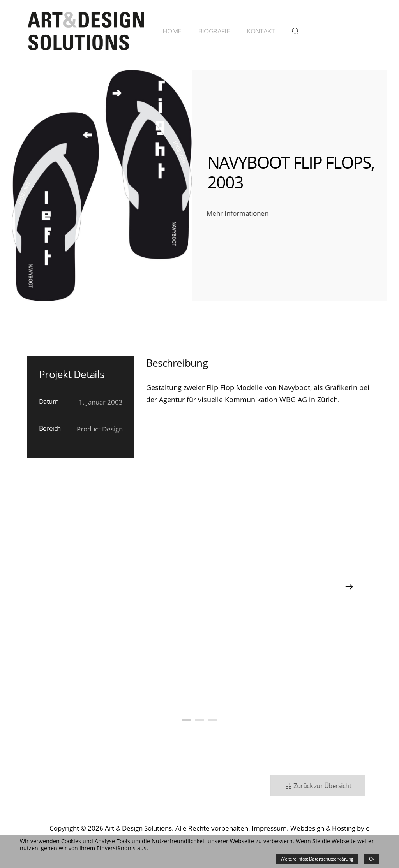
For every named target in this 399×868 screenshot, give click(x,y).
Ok (372, 859)
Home (172, 31)
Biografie (214, 31)
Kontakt (260, 31)
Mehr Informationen (237, 213)
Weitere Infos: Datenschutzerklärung (317, 859)
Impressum (269, 828)
